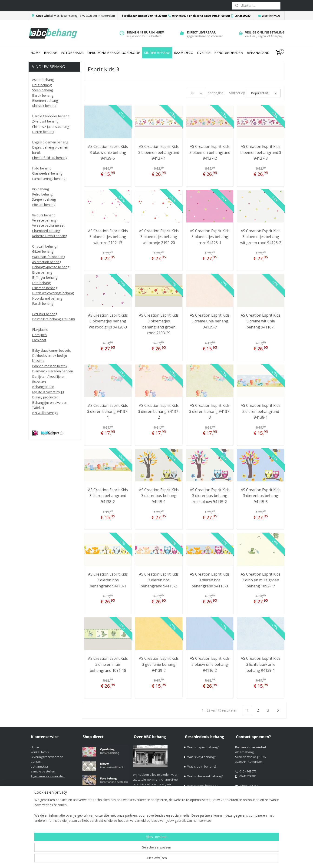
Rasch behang (43, 303)
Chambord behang (46, 231)
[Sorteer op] (264, 93)
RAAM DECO (184, 53)
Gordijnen (39, 335)
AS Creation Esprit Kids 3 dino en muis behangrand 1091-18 (108, 664)
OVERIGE (204, 53)
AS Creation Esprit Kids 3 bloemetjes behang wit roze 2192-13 (108, 237)
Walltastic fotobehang (49, 257)
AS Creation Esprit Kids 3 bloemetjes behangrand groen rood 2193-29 (159, 324)
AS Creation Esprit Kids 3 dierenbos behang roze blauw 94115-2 (210, 496)
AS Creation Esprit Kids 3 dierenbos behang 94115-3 (261, 496)
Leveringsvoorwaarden (47, 757)
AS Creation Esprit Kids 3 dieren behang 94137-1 (108, 411)
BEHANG (51, 53)
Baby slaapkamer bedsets (51, 350)
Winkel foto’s (40, 752)
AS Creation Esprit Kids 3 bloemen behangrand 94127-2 (210, 152)
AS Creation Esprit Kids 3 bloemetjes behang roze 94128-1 (210, 237)
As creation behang (47, 262)
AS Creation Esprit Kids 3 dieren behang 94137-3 (210, 411)
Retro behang (42, 194)
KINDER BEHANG (157, 53)
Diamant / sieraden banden (53, 371)
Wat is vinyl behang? (202, 757)
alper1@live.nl (249, 786)
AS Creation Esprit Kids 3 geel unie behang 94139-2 (159, 664)
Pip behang (40, 189)
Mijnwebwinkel (251, 860)
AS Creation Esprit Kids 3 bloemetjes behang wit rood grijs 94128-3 (108, 321)
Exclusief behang (45, 314)
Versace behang (44, 220)
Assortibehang (43, 80)
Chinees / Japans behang (51, 127)
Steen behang (42, 90)
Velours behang (44, 215)
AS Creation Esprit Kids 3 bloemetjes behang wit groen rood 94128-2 (261, 237)
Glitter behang (43, 251)
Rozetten (39, 382)
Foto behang (42, 168)
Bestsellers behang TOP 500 (53, 319)
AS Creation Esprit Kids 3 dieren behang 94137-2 (159, 411)
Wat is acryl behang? (202, 766)
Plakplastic (40, 330)
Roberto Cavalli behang (49, 236)
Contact (36, 762)
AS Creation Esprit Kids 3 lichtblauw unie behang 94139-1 (261, 664)
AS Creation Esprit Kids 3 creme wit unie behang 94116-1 (261, 321)
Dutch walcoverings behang (53, 293)
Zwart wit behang (45, 121)
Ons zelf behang (44, 246)
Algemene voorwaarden (48, 776)
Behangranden (43, 387)
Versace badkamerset (48, 225)
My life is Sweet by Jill (48, 392)
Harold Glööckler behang (51, 116)
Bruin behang (42, 272)
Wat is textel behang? (202, 786)
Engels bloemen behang (50, 142)
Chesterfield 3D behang (50, 158)
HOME (35, 53)
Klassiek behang (44, 106)
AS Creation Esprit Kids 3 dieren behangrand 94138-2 (108, 496)
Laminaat (39, 340)
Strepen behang (44, 199)
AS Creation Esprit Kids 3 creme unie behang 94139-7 (210, 321)
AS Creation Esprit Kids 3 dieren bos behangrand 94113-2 (159, 580)
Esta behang (41, 283)
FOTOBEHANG (72, 53)
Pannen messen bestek (50, 366)
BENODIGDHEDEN (229, 53)
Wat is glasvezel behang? (205, 776)
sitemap (183, 860)
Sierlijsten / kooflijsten (49, 376)
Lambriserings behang (49, 179)
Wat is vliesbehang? (201, 795)
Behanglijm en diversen (50, 403)
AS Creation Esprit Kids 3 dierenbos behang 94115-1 (159, 496)
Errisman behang (45, 288)
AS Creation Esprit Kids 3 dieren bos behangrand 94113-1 (108, 580)
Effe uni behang (44, 205)
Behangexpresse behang (51, 267)
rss (192, 860)
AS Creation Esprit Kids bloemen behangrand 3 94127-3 (261, 152)
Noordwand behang (47, 298)
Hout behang (42, 85)
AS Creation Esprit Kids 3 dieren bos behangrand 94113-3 (210, 580)
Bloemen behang (45, 101)
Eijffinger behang (45, 277)
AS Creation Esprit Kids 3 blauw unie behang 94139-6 (108, 152)
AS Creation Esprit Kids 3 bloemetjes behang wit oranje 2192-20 (159, 237)
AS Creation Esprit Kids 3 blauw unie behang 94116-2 (210, 664)
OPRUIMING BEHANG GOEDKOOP (114, 53)
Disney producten (45, 397)
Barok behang (43, 95)
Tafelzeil (38, 408)
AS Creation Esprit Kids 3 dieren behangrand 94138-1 (261, 411)
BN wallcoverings (45, 413)
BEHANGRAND (258, 53)
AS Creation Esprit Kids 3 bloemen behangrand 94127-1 (159, 152)
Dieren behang (43, 132)
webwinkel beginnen (210, 860)
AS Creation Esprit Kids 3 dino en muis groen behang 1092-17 (261, 580)
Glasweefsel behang (47, 173)
